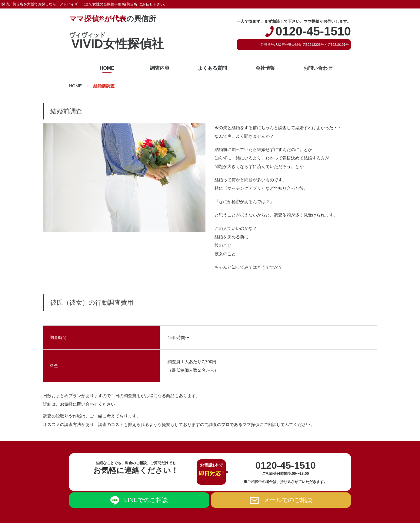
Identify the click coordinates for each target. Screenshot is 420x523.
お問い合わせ (318, 68)
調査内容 (160, 68)
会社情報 (265, 68)
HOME (107, 68)
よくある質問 (212, 68)
